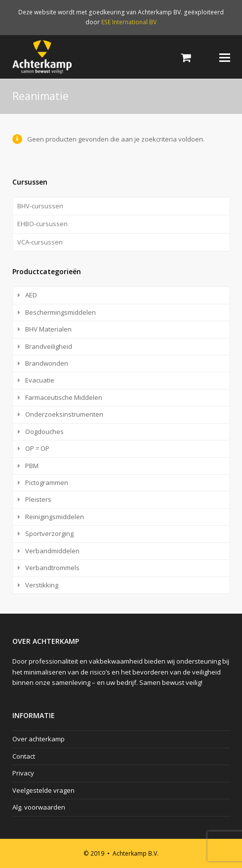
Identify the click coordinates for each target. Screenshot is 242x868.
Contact (24, 756)
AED (31, 295)
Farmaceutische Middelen (64, 397)
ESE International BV (129, 22)
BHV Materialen (48, 329)
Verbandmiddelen (52, 551)
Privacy (23, 773)
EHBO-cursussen (42, 224)
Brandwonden (47, 363)
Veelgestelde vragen (43, 790)
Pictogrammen (47, 482)
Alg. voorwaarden (39, 807)
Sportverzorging (49, 533)
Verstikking (42, 585)
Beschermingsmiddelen (60, 312)
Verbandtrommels (52, 568)
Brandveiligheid (49, 346)
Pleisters (38, 499)
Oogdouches (44, 432)
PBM (32, 466)
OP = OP (37, 448)
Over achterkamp (39, 739)
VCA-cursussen (40, 242)
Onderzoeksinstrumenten (64, 414)
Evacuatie (40, 380)
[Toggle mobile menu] (225, 57)
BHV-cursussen (40, 206)
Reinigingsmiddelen (55, 517)
